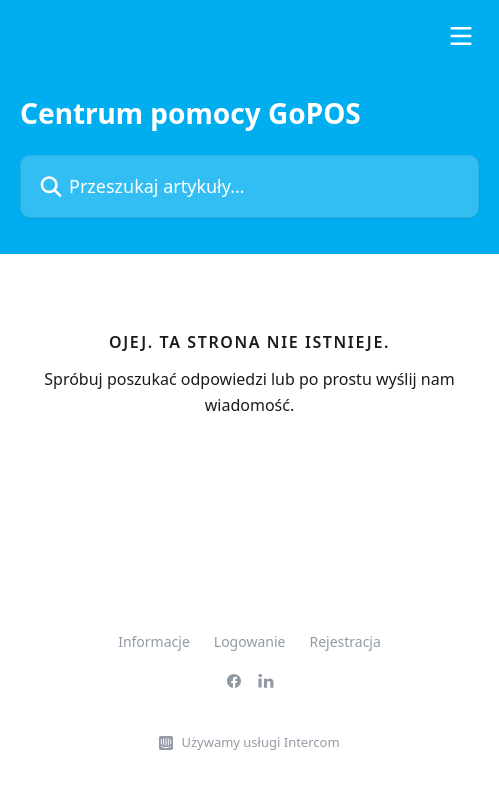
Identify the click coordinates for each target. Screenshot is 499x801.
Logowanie (250, 641)
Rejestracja (344, 641)
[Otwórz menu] (461, 36)
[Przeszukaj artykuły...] (249, 186)
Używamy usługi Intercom (260, 742)
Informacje (154, 641)
